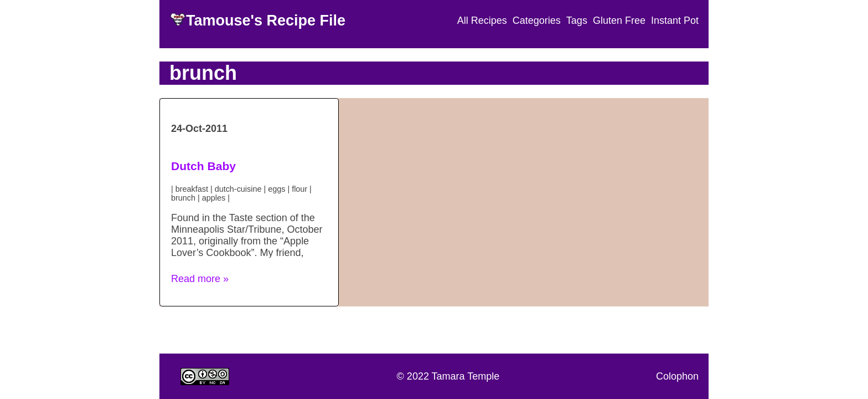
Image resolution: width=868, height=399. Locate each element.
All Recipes (482, 21)
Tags (577, 21)
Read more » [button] (200, 279)
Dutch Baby (203, 166)
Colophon (677, 376)
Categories (537, 21)
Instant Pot (675, 21)
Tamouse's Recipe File (266, 21)
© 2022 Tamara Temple (448, 376)
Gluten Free (619, 21)
